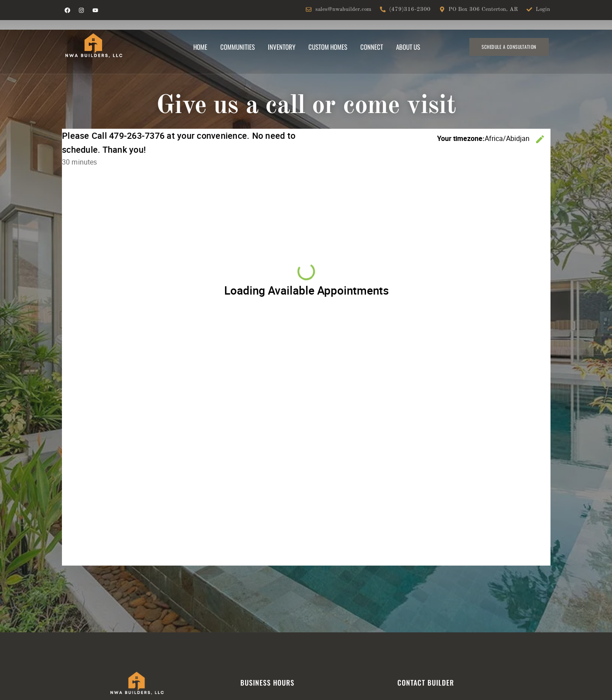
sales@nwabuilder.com (95, 603)
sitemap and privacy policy (440, 616)
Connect (372, 47)
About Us (408, 47)
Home (200, 47)
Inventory (282, 47)
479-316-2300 (84, 613)
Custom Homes (328, 47)
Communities (238, 47)
